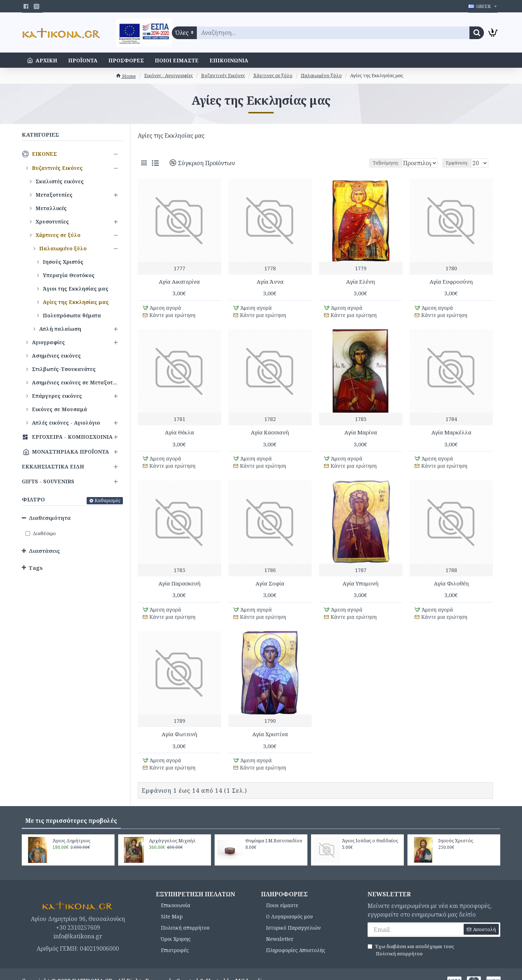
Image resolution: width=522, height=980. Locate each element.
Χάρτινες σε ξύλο (273, 75)
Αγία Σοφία (270, 577)
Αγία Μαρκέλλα (451, 429)
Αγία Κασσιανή (270, 429)
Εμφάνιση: (459, 163)
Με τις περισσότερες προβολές (71, 807)
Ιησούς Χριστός (456, 827)
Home (126, 76)
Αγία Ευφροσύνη (451, 282)
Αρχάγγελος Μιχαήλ (172, 827)
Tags (36, 568)
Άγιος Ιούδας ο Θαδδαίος (370, 827)
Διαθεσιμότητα (50, 518)
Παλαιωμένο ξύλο (321, 75)
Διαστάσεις (44, 551)
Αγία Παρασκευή (179, 577)
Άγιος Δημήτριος (71, 827)
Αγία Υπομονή (361, 577)
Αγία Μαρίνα (361, 429)
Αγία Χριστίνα (270, 724)
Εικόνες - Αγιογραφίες (169, 75)
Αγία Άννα (270, 282)
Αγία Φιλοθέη (451, 577)
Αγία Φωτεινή (179, 724)
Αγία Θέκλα (179, 429)
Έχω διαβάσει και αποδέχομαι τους (411, 937)
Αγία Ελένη (361, 282)
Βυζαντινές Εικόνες (223, 75)
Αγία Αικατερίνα (179, 282)
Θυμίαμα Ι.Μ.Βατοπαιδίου (274, 827)
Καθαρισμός (107, 501)
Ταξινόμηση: (361, 163)
